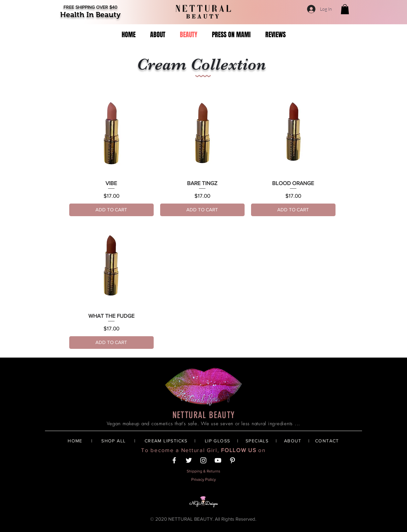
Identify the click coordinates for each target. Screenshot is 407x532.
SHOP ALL (113, 441)
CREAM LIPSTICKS (166, 441)
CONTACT (327, 441)
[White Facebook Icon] (174, 460)
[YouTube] (218, 460)
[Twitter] (189, 460)
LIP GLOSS (218, 441)
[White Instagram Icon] (203, 460)
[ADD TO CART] (111, 210)
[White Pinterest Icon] (232, 460)
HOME (75, 441)
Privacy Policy (203, 479)
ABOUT (293, 441)
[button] (345, 9)
